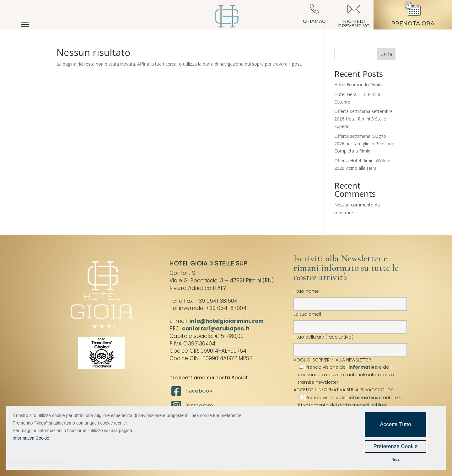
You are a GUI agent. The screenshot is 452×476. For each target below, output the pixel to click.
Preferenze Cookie (396, 446)
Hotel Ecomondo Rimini (358, 85)
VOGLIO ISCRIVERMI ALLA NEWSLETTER (350, 371)
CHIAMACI (315, 21)
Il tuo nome (350, 297)
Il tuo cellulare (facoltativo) (350, 343)
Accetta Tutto (395, 424)
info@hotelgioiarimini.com (226, 321)
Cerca (386, 54)
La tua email (350, 320)
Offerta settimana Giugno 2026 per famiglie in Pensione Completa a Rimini (364, 144)
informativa (363, 367)
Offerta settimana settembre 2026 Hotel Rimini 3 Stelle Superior (363, 119)
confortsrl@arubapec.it (216, 329)
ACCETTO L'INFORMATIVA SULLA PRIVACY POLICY (343, 390)
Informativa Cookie (31, 438)
